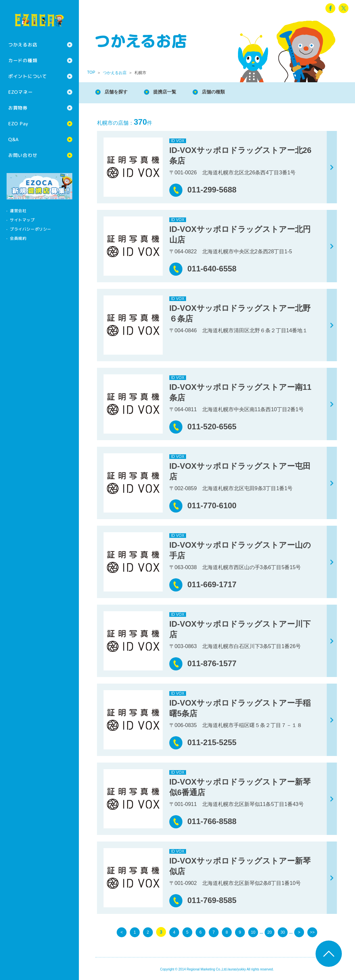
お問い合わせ (23, 155)
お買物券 (18, 108)
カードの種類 (23, 60)
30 (283, 932)
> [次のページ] (299, 932)
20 (270, 932)
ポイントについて (28, 76)
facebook (330, 8)
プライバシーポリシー (31, 229)
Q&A (13, 139)
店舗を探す (118, 92)
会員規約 (18, 238)
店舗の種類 (224, 92)
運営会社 (18, 211)
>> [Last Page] (312, 932)
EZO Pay (18, 124)
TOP (91, 72)
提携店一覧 (171, 92)
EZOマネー (20, 92)
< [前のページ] (122, 932)
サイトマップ (22, 220)
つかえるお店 (23, 45)
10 (253, 932)
